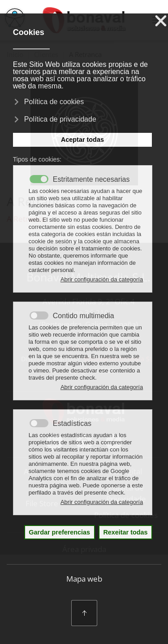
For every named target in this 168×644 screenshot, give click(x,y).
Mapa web (84, 579)
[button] (84, 613)
